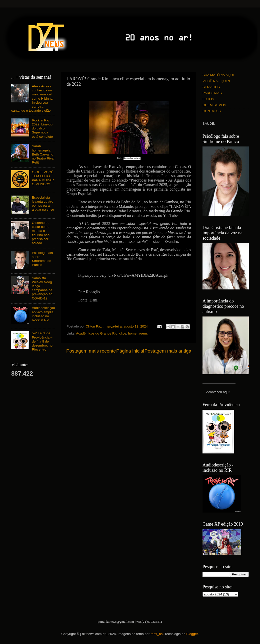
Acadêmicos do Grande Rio (97, 333)
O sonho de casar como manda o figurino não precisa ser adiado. (41, 233)
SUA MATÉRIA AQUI (218, 75)
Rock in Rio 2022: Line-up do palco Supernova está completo (42, 128)
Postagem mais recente (91, 351)
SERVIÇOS (211, 87)
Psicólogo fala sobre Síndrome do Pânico (42, 259)
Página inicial (130, 351)
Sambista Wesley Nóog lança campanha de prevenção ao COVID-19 (42, 288)
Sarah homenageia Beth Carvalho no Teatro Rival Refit (43, 154)
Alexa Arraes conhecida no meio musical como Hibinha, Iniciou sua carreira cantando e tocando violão (32, 98)
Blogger (192, 634)
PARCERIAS (212, 93)
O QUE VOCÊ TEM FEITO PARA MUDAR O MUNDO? (43, 178)
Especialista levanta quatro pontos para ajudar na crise (43, 204)
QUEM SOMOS (214, 105)
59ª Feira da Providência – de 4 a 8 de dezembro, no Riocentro (42, 341)
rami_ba (157, 634)
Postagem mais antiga (168, 351)
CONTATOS (212, 111)
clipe (123, 333)
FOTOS (208, 99)
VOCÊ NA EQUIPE (217, 81)
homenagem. (138, 333)
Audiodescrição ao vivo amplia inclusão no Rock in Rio (43, 314)
